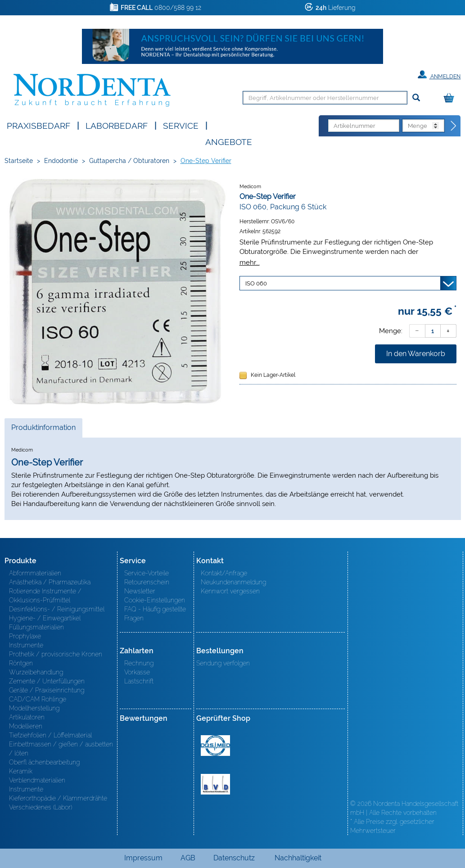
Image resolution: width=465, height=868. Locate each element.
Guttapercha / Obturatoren (129, 161)
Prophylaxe (25, 636)
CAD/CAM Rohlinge (38, 699)
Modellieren (26, 726)
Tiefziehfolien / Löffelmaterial (50, 735)
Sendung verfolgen (223, 663)
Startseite (19, 161)
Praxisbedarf (38, 125)
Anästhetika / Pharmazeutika (50, 582)
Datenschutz (234, 858)
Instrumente (26, 645)
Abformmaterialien (35, 573)
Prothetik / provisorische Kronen (56, 654)
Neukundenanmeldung (233, 582)
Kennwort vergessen (230, 591)
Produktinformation (43, 430)
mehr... (250, 262)
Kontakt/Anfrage (224, 573)
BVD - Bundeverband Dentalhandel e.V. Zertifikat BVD (215, 784)
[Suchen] (416, 98)
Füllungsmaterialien (36, 627)
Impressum (143, 858)
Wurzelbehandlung (36, 672)
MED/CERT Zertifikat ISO (215, 746)
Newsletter (140, 591)
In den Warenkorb (416, 354)
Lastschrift (139, 681)
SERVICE (181, 125)
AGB (188, 858)
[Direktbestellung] (454, 126)
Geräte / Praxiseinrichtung (47, 690)
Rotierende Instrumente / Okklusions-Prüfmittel (45, 596)
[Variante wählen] (348, 283)
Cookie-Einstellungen (155, 600)
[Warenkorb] (451, 98)
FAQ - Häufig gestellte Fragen (155, 614)
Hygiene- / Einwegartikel (45, 618)
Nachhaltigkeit (298, 858)
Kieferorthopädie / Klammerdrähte (58, 798)
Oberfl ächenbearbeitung (44, 762)
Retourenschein (147, 582)
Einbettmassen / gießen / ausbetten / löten (61, 749)
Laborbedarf (117, 125)
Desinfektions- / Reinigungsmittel (57, 609)
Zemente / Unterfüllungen (47, 681)
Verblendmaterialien (37, 780)
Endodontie (61, 161)
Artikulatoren (27, 717)
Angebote (229, 141)
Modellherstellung (34, 708)
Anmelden (439, 75)
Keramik (21, 771)
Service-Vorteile (147, 573)
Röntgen (21, 663)
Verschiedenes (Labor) (41, 807)
